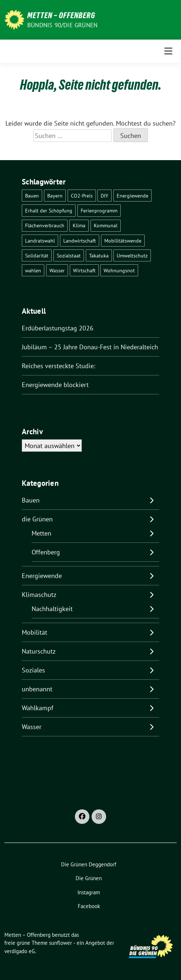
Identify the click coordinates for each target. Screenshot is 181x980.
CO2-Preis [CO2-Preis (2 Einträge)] (82, 196)
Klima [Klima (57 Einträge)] (79, 225)
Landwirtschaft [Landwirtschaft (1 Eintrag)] (80, 241)
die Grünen (37, 519)
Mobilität (35, 632)
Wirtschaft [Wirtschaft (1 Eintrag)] (84, 270)
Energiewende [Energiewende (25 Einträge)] (132, 196)
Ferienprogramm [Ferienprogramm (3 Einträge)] (99, 210)
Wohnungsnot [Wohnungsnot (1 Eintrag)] (119, 270)
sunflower (61, 943)
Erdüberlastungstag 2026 (58, 328)
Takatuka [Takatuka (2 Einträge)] (99, 255)
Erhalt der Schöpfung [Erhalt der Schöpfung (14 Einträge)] (49, 210)
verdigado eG (20, 951)
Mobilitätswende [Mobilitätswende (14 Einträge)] (123, 241)
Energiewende (42, 576)
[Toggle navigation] (168, 51)
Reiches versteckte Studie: (59, 366)
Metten (41, 533)
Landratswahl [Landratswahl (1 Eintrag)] (40, 241)
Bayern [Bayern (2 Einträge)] (55, 196)
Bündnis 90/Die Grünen (62, 25)
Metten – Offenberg (61, 15)
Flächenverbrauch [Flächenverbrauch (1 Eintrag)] (45, 225)
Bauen (31, 500)
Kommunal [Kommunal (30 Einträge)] (106, 225)
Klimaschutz (39, 595)
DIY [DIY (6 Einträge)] (104, 196)
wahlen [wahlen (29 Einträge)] (33, 270)
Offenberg (46, 552)
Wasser (32, 727)
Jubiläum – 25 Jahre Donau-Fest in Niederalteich (90, 347)
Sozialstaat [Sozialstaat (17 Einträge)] (69, 255)
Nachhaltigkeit (52, 609)
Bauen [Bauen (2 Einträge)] (32, 196)
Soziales (33, 670)
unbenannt (37, 689)
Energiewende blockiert (55, 385)
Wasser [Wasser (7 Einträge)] (57, 270)
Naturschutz (39, 651)
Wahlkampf (38, 708)
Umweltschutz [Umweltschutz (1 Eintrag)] (132, 255)
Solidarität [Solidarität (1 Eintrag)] (37, 255)
